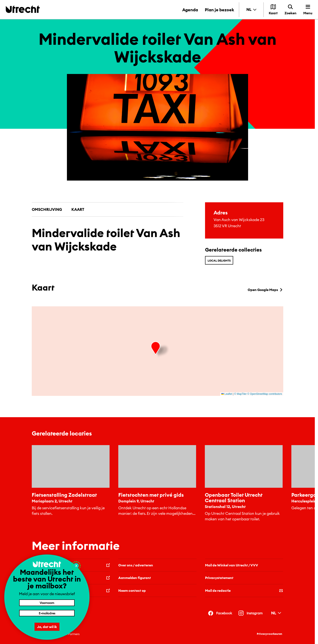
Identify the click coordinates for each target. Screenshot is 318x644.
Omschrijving (47, 209)
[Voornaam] (47, 603)
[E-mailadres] (47, 613)
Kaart (78, 209)
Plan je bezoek (219, 10)
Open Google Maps (265, 290)
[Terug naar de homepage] (23, 9)
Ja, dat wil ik (47, 627)
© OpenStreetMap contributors (265, 394)
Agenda (190, 10)
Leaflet (227, 394)
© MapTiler (240, 394)
